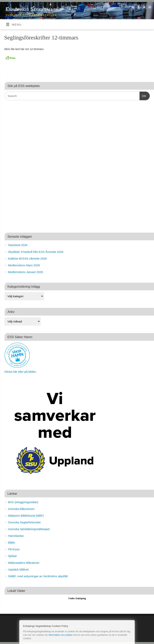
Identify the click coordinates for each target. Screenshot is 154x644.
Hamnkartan (16, 536)
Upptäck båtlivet (18, 569)
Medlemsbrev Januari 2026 (26, 272)
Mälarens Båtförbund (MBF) (26, 516)
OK (143, 95)
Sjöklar (13, 556)
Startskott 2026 (18, 245)
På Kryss (14, 549)
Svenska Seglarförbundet (24, 522)
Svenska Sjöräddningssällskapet (29, 529)
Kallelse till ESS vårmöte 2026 (27, 259)
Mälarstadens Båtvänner (24, 563)
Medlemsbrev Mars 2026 (24, 265)
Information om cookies (60, 635)
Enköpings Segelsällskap (35, 9)
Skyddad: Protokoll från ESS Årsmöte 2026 (36, 252)
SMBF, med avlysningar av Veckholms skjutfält (38, 576)
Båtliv (12, 543)
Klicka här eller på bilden (20, 372)
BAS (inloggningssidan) (23, 502)
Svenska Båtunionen (21, 509)
